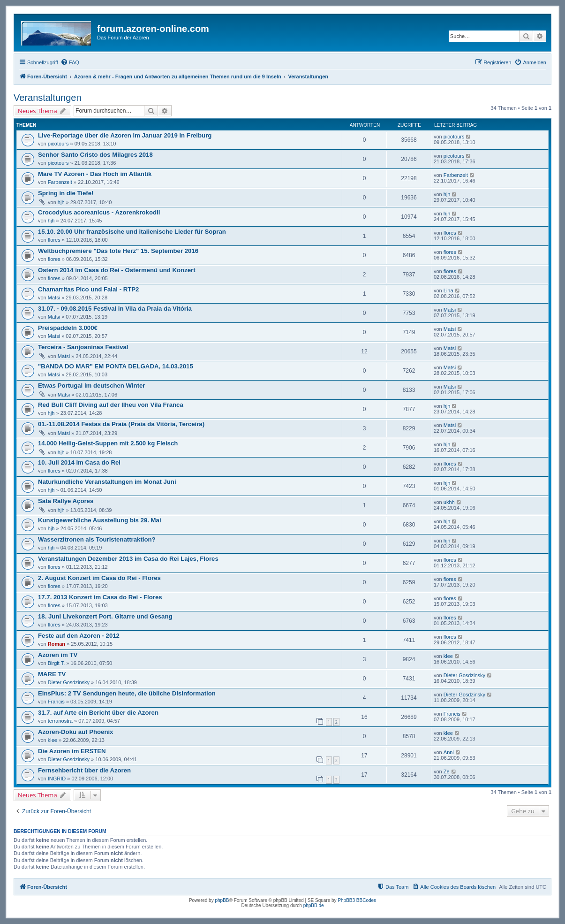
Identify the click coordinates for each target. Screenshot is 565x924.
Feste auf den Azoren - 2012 (79, 636)
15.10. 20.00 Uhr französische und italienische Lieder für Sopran (132, 232)
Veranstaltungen (48, 98)
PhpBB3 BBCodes (357, 900)
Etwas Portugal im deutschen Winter (92, 386)
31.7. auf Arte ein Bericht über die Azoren (98, 713)
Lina (448, 290)
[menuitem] (70, 62)
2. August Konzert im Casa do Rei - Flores (99, 578)
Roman (56, 644)
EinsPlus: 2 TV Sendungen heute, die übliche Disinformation (127, 693)
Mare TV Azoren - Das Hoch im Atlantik (95, 174)
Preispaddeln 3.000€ (68, 328)
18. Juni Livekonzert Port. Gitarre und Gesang (105, 616)
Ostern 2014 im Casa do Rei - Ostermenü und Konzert (117, 270)
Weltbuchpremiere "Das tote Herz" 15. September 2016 (118, 251)
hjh (61, 202)
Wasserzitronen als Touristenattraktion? (97, 539)
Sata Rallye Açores (66, 501)
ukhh (449, 502)
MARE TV (52, 674)
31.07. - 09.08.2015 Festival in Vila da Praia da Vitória (115, 309)
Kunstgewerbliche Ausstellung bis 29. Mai (100, 520)
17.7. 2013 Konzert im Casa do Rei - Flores (100, 597)
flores (54, 240)
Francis (56, 702)
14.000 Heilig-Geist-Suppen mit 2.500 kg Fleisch (108, 443)
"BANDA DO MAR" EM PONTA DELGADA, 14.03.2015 (116, 366)
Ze (447, 771)
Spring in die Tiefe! (66, 193)
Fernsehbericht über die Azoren (84, 770)
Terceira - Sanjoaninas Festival (83, 347)
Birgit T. (56, 663)
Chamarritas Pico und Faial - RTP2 (88, 289)
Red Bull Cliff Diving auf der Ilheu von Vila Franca (111, 405)
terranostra (60, 721)
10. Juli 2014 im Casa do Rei (79, 462)
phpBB (222, 900)
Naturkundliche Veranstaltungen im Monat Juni (107, 482)
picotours (58, 144)
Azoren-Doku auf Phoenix (75, 732)
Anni (449, 752)
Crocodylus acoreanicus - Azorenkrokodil (99, 212)
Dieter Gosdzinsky (69, 682)
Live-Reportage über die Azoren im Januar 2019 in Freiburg (125, 135)
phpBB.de (314, 905)
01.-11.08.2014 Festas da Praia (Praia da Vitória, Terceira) (121, 424)
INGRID (57, 779)
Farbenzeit (60, 182)
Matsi (54, 298)
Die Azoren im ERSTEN (72, 751)
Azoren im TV (58, 655)
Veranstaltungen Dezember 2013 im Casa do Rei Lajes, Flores (128, 559)
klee (448, 656)
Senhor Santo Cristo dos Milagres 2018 (95, 155)
